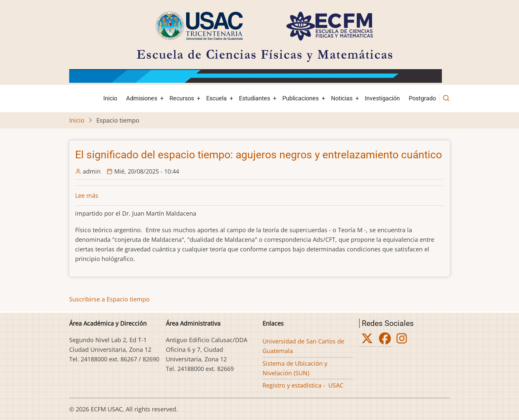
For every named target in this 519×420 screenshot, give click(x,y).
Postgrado (422, 98)
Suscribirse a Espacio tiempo (109, 299)
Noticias (342, 98)
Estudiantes (255, 98)
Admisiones (142, 98)
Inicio (110, 98)
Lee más (87, 195)
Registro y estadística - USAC (303, 385)
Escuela (216, 98)
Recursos (182, 98)
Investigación (382, 98)
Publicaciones (301, 98)
